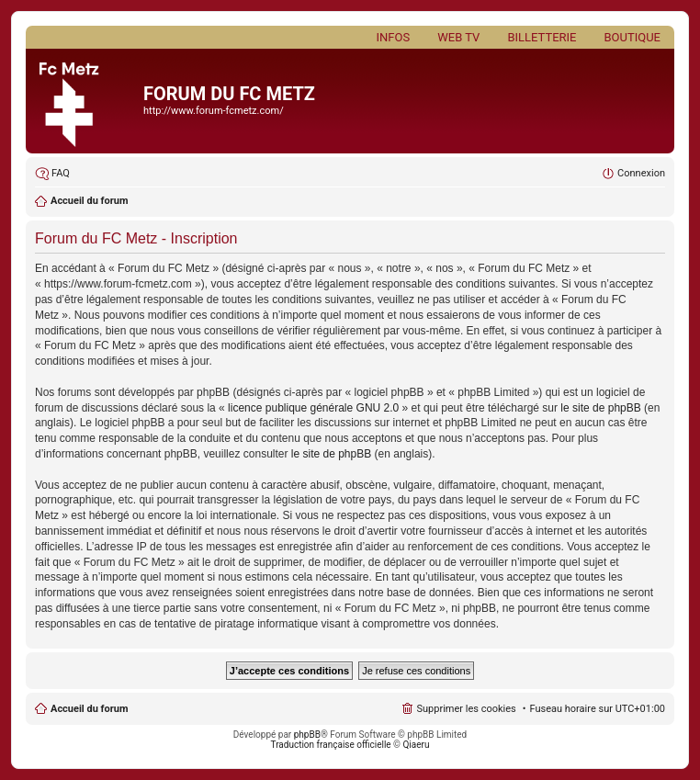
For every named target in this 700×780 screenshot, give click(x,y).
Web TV (458, 37)
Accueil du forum (89, 709)
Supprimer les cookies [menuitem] (466, 709)
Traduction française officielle (331, 745)
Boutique (632, 37)
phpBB (307, 735)
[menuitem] (52, 174)
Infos (394, 37)
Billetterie (542, 37)
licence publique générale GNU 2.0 (313, 408)
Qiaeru (416, 745)
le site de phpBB (600, 408)
